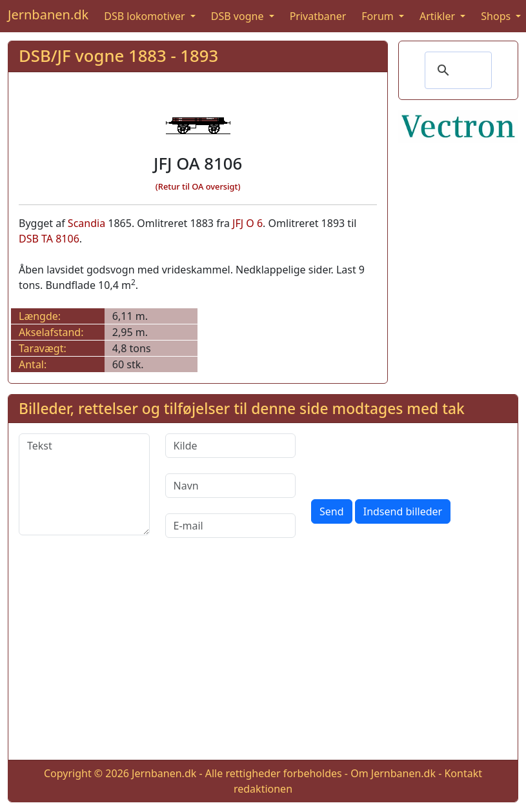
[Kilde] (231, 446)
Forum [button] (379, 16)
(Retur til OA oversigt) (198, 186)
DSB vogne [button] (239, 16)
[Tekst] (84, 484)
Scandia (86, 223)
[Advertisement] (263, 659)
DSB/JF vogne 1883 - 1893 (118, 56)
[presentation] (409, 459)
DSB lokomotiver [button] (146, 16)
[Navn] (231, 486)
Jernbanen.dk (48, 15)
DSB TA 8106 (49, 239)
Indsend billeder (403, 511)
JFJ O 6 (248, 223)
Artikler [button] (439, 16)
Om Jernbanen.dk (393, 773)
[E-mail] (231, 526)
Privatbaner (318, 16)
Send (332, 511)
